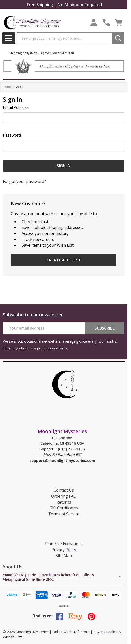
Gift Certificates (64, 508)
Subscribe (105, 328)
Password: (12, 135)
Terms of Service (64, 514)
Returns (64, 502)
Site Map (64, 556)
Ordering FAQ (64, 496)
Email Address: (16, 107)
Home (7, 87)
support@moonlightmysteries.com (62, 460)
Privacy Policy (64, 550)
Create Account (64, 260)
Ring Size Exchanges (64, 544)
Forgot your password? (24, 181)
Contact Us (64, 490)
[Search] (118, 38)
